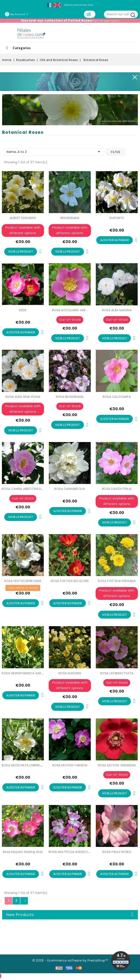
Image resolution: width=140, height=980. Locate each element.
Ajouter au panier (115, 240)
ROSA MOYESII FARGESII (70, 766)
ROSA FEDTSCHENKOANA (23, 582)
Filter (115, 152)
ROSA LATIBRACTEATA (117, 674)
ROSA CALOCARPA (117, 397)
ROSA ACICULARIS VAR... (70, 310)
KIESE (23, 310)
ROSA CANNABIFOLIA (70, 489)
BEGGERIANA (70, 218)
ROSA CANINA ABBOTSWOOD (24, 489)
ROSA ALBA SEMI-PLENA (23, 397)
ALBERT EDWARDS (23, 218)
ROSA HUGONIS (70, 674)
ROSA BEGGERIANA (70, 397)
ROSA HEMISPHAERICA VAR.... (23, 674)
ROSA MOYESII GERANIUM (117, 766)
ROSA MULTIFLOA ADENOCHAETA (73, 853)
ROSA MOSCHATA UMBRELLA (23, 766)
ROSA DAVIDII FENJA (117, 489)
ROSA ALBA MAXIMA (117, 310)
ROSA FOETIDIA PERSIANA (117, 582)
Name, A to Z (54, 152)
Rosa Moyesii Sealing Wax (23, 853)
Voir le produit (21, 252)
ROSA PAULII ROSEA (117, 853)
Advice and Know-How (79, 5)
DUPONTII (117, 218)
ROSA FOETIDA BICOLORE (70, 582)
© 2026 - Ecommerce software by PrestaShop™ (70, 962)
